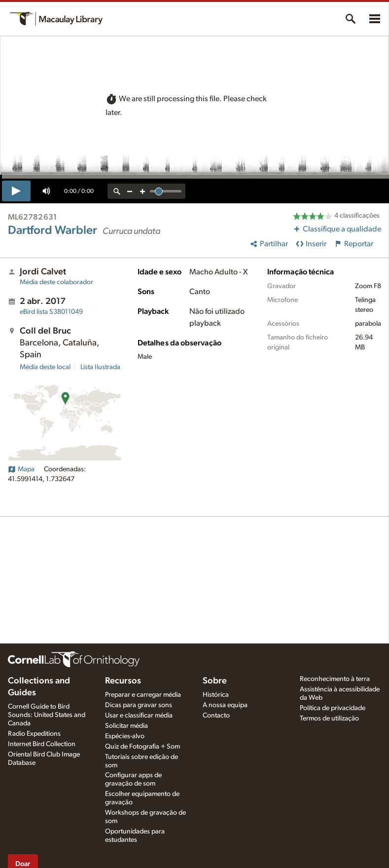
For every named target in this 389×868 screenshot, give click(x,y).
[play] (16, 191)
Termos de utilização (329, 718)
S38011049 (51, 312)
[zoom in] (142, 191)
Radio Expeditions (34, 734)
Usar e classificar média (139, 716)
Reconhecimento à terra (335, 679)
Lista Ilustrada (100, 367)
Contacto (216, 716)
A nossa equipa (225, 705)
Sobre (215, 681)
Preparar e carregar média (143, 695)
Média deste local (45, 367)
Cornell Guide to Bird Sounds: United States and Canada (47, 715)
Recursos (123, 681)
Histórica (216, 695)
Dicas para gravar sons (139, 705)
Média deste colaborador (56, 282)
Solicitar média (126, 726)
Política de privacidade (333, 708)
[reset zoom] (117, 191)
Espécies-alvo (125, 736)
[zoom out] (130, 191)
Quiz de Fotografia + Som (142, 747)
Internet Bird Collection (42, 744)
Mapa (21, 469)
